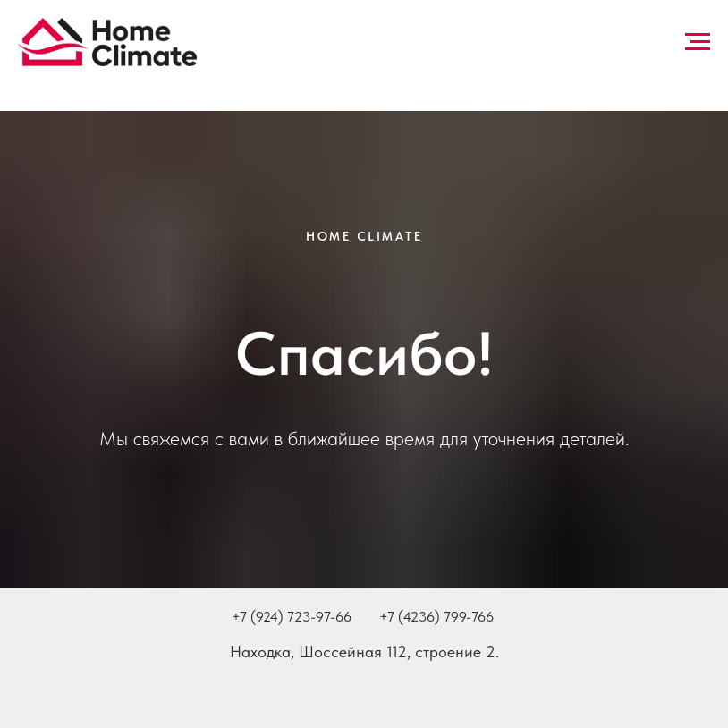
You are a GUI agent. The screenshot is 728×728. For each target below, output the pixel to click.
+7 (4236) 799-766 (436, 617)
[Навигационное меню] (698, 42)
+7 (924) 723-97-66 (292, 617)
